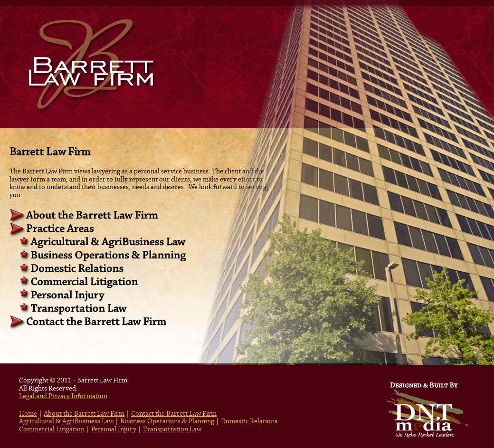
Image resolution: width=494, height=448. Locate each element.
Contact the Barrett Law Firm (174, 414)
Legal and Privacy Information (63, 396)
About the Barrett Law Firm (84, 414)
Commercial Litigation (52, 429)
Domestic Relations (249, 421)
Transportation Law (172, 429)
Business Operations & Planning (167, 421)
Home (28, 414)
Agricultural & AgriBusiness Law (66, 421)
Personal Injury (114, 429)
